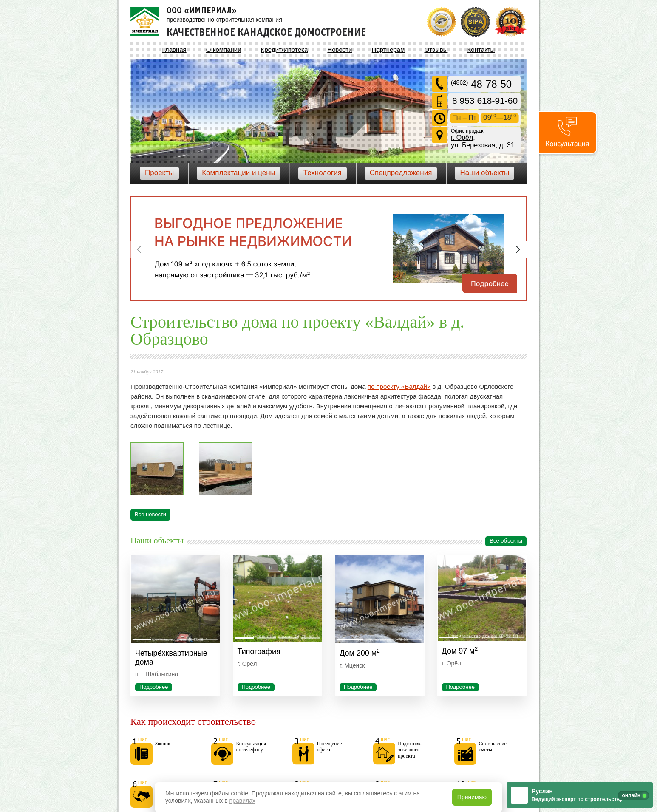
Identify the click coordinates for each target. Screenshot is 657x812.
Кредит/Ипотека (284, 50)
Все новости (150, 514)
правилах (242, 801)
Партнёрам (388, 50)
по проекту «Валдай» (399, 386)
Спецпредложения (401, 173)
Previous (139, 249)
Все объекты (506, 541)
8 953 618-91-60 (485, 100)
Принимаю (472, 797)
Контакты (481, 50)
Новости (340, 50)
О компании (224, 50)
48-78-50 (481, 84)
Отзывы (436, 50)
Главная (174, 50)
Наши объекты (484, 173)
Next (518, 249)
